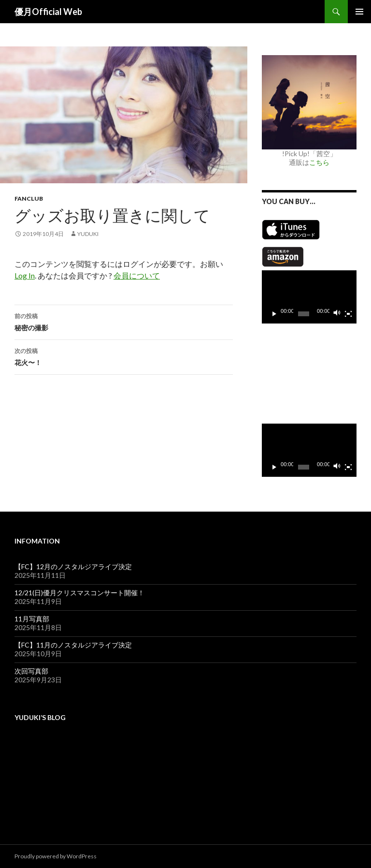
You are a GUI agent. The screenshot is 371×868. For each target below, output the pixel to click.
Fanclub (29, 199)
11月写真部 (32, 619)
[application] (309, 297)
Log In (25, 275)
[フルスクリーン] (348, 314)
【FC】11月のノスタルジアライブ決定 (73, 645)
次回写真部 (31, 671)
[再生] (274, 314)
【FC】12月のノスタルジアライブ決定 (73, 566)
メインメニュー (359, 12)
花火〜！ (124, 356)
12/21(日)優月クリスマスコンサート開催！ (79, 593)
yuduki (88, 234)
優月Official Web (48, 12)
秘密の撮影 (124, 321)
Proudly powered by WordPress (56, 856)
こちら (319, 162)
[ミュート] (337, 314)
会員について (137, 275)
